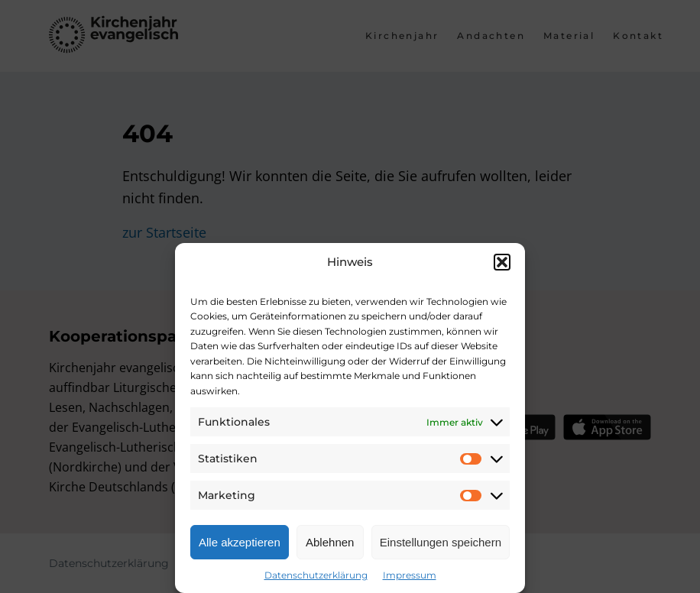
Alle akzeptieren (240, 542)
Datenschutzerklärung (316, 575)
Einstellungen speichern (441, 542)
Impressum (410, 575)
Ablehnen (330, 542)
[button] (502, 262)
